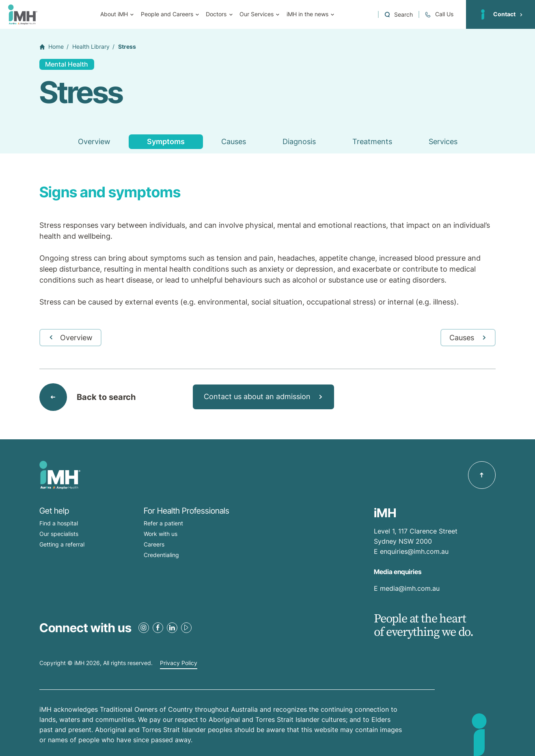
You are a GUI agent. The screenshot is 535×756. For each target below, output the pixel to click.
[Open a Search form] (398, 14)
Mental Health (67, 64)
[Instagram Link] (144, 628)
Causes (234, 141)
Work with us (161, 534)
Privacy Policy (179, 663)
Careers (154, 544)
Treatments (372, 141)
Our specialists (59, 534)
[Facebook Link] (158, 628)
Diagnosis (299, 141)
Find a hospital (59, 523)
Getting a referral (62, 544)
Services (443, 141)
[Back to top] (482, 475)
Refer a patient (163, 523)
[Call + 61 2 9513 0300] (439, 14)
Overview (94, 141)
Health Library (91, 47)
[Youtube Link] (186, 628)
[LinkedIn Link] (172, 628)
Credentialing (161, 555)
